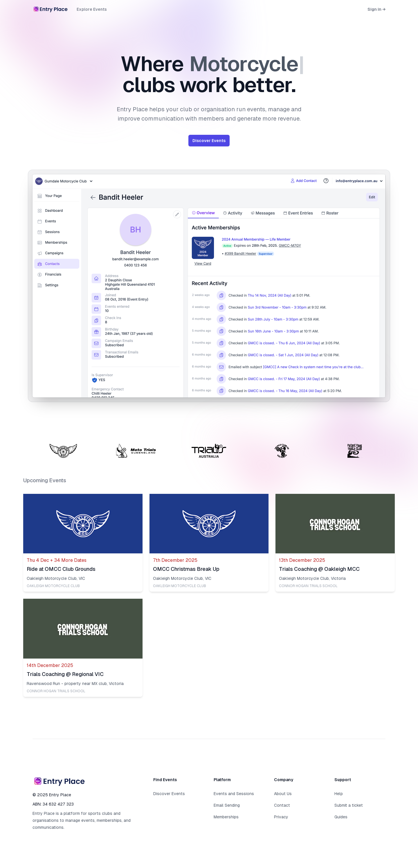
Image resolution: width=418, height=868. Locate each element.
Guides (341, 817)
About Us (283, 794)
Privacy (281, 817)
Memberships (226, 817)
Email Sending (227, 805)
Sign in (376, 9)
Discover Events (209, 141)
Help (339, 794)
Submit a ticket (349, 805)
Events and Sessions (234, 794)
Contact (282, 805)
